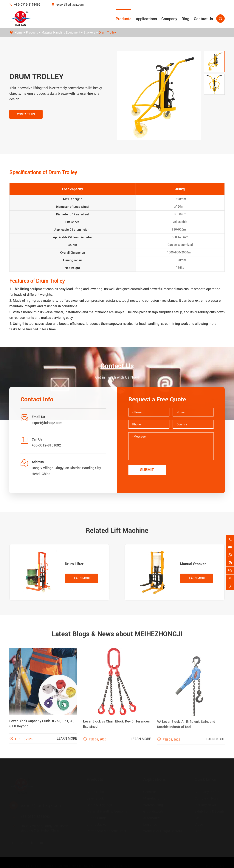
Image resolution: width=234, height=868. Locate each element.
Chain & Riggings (99, 805)
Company (169, 19)
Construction (153, 792)
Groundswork (153, 811)
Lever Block (95, 798)
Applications (146, 19)
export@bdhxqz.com (70, 5)
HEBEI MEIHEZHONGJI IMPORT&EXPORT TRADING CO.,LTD (66, 866)
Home (18, 33)
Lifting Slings (97, 818)
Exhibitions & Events (210, 811)
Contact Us (203, 19)
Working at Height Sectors (163, 831)
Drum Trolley (107, 33)
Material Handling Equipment (61, 33)
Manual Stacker (193, 567)
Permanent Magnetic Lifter (106, 831)
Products (124, 19)
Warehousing (153, 805)
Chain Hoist (95, 792)
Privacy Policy (215, 866)
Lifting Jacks (96, 824)
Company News (206, 798)
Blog (186, 19)
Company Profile (207, 792)
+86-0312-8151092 (27, 5)
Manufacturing (154, 798)
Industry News (205, 805)
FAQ (198, 818)
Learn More (82, 581)
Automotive (152, 818)
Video (199, 824)
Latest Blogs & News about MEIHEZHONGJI (117, 631)
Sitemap (193, 866)
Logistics (150, 824)
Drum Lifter (74, 567)
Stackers (89, 33)
